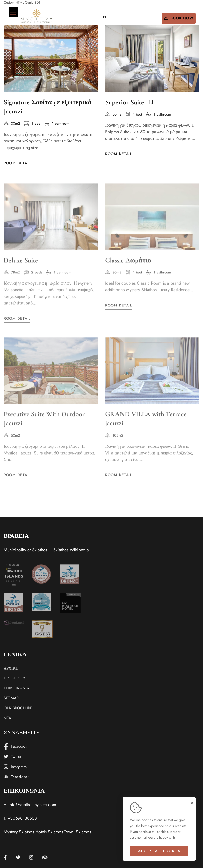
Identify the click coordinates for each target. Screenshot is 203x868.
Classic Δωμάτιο (128, 266)
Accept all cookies (159, 851)
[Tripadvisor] (45, 857)
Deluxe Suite (21, 266)
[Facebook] (5, 857)
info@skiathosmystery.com (32, 805)
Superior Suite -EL (130, 103)
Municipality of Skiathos (25, 550)
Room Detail (17, 163)
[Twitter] (18, 857)
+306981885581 (23, 818)
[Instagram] (31, 857)
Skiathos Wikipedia (71, 550)
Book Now (179, 18)
